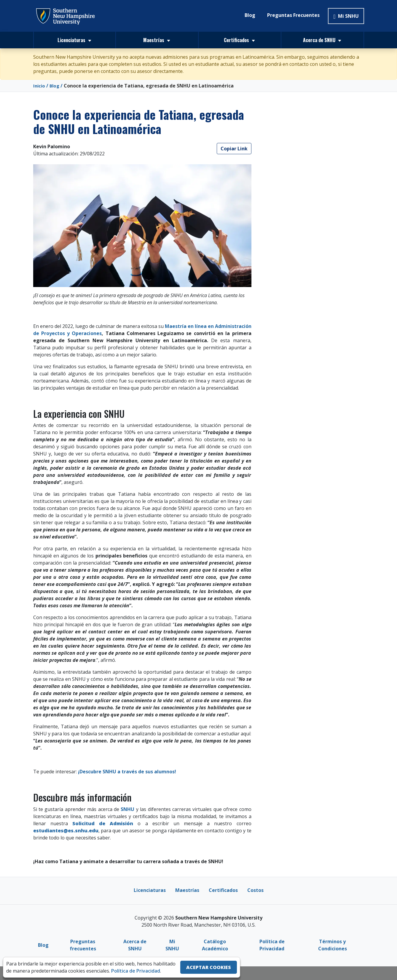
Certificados (223, 890)
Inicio (40, 86)
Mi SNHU (346, 16)
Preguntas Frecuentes (293, 15)
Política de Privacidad (272, 945)
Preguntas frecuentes (83, 945)
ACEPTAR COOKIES (209, 967)
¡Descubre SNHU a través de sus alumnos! (126, 772)
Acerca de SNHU (135, 945)
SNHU (127, 809)
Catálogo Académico (215, 945)
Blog (250, 15)
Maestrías (187, 890)
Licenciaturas (150, 890)
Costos (255, 890)
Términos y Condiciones (333, 945)
